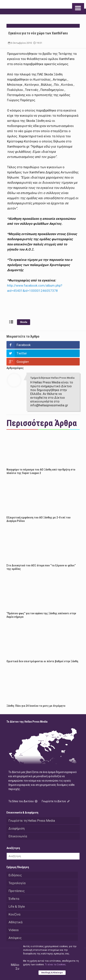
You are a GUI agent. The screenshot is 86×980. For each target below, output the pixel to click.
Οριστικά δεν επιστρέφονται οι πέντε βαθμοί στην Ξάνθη (42, 661)
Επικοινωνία (18, 836)
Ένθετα (14, 899)
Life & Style (17, 906)
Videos (14, 930)
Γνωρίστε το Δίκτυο (56, 801)
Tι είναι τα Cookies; (55, 965)
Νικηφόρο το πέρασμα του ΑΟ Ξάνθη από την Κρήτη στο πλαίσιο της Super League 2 (41, 471)
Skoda (24, 322)
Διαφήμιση (17, 828)
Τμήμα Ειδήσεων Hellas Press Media (52, 378)
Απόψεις (15, 938)
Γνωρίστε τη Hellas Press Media (32, 821)
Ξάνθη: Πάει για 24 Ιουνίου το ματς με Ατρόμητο (36, 706)
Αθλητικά (16, 922)
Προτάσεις (17, 891)
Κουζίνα (14, 914)
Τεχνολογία (17, 883)
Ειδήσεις (15, 875)
